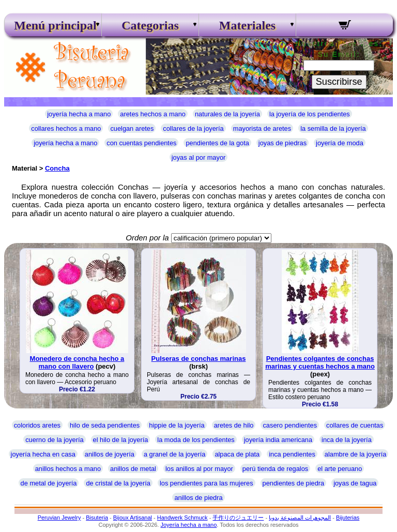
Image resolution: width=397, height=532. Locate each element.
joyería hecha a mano (79, 114)
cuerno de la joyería (54, 440)
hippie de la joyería (177, 425)
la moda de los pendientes (196, 440)
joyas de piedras (283, 143)
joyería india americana (278, 440)
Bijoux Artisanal (133, 518)
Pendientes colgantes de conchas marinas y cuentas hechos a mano (320, 362)
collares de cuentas (355, 425)
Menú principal (53, 25)
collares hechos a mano (66, 128)
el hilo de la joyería (121, 440)
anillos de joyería (110, 454)
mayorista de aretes (262, 128)
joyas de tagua (355, 483)
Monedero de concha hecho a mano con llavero (77, 362)
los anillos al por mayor (199, 469)
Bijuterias (348, 518)
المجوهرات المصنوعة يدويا (300, 518)
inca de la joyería (347, 440)
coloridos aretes (37, 425)
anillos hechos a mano (68, 469)
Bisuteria (97, 518)
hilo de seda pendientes (105, 425)
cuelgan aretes (132, 128)
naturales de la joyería (227, 114)
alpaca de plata (237, 454)
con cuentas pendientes (141, 143)
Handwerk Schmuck (182, 518)
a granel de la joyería (175, 454)
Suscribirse (339, 82)
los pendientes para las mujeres (207, 483)
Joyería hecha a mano (188, 525)
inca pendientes (292, 454)
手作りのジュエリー (238, 518)
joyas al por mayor (199, 157)
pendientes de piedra (294, 483)
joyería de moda (340, 143)
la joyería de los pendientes (310, 114)
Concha (57, 168)
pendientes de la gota (217, 143)
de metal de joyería (49, 483)
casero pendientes (290, 425)
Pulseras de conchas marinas (199, 359)
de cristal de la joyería (118, 483)
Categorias (150, 25)
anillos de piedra (198, 498)
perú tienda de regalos (275, 469)
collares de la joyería (193, 128)
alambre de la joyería (356, 454)
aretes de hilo (234, 425)
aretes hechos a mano (153, 114)
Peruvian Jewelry (59, 518)
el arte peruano (340, 469)
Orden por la (147, 238)
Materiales (247, 25)
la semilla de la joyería (333, 128)
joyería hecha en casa (43, 454)
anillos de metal (133, 469)
